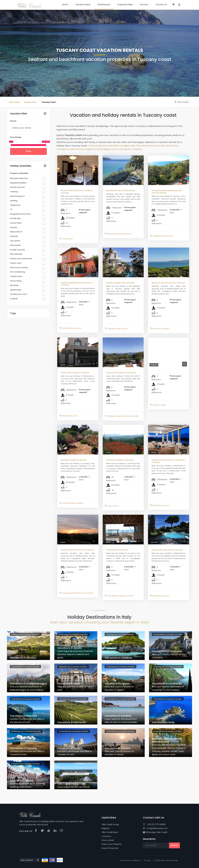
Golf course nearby (19, 267)
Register (106, 828)
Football (14, 299)
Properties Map (125, 4)
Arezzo (163, 405)
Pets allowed (16, 254)
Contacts (106, 836)
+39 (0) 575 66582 (154, 824)
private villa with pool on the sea (167, 550)
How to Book (108, 840)
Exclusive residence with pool (120, 460)
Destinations (104, 4)
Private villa (15, 218)
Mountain (14, 285)
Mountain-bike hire (19, 178)
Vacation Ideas (83, 4)
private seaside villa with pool (121, 283)
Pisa (71, 239)
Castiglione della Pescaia (70, 149)
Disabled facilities (18, 183)
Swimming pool (17, 196)
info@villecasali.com (155, 828)
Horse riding (16, 281)
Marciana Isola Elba (108, 146)
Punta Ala (159, 146)
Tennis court (16, 263)
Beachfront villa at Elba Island (121, 190)
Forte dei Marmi (144, 146)
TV (11, 209)
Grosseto (165, 329)
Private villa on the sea (117, 550)
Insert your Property (112, 844)
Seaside (14, 236)
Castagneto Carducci (130, 149)
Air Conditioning (17, 272)
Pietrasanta (171, 146)
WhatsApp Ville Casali (155, 832)
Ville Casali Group (110, 824)
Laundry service (17, 187)
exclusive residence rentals (74, 460)
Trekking (14, 192)
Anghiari (89, 149)
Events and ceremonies (21, 259)
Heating (14, 201)
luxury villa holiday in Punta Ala (121, 373)
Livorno (129, 234)
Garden (14, 227)
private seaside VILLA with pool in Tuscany (77, 284)
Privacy (148, 860)
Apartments (16, 290)
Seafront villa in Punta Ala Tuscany (168, 283)
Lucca (114, 149)
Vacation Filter (19, 114)
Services (144, 4)
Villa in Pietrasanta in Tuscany (75, 373)
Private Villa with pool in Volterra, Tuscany (77, 192)
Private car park (17, 250)
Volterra (93, 146)
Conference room (19, 294)
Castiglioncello (127, 146)
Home (65, 4)
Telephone (15, 205)
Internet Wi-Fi (16, 232)
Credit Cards (16, 276)
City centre (15, 241)
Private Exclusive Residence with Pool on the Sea (167, 192)
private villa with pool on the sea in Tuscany (168, 461)
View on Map (183, 102)
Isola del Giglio (102, 149)
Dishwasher (15, 245)
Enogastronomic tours (20, 214)
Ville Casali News (110, 832)
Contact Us (161, 4)
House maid (16, 223)
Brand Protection (110, 848)
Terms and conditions (130, 860)
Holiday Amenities (21, 166)
